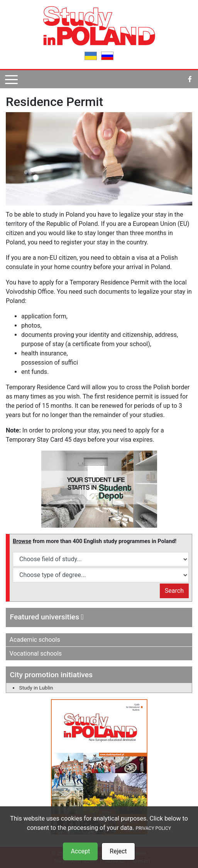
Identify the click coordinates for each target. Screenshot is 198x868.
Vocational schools (36, 654)
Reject (118, 851)
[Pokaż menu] (11, 79)
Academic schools (35, 640)
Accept (80, 851)
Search (174, 591)
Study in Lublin (36, 688)
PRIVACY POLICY (153, 828)
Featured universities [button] (47, 617)
